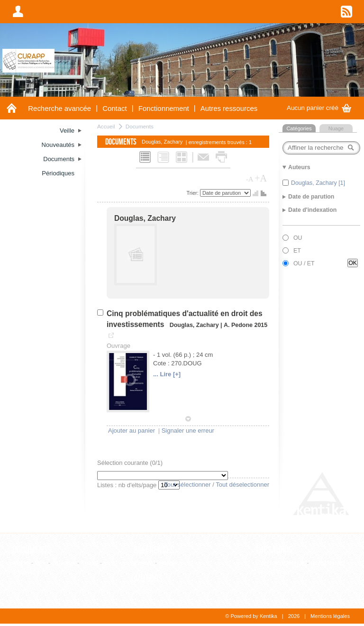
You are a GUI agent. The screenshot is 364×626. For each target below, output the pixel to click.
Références (154, 550)
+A (261, 178)
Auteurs (148, 579)
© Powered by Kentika (251, 616)
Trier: (193, 193)
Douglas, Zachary (145, 218)
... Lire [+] (167, 374)
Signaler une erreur (188, 431)
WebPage (26, 572)
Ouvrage (64, 563)
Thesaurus (274, 550)
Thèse (90, 563)
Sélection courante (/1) (130, 463)
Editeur (143, 563)
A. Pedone (238, 325)
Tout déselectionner (242, 485)
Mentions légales (330, 616)
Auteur (143, 591)
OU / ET (304, 263)
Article (21, 563)
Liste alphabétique (280, 563)
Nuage (336, 128)
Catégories (299, 128)
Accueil (106, 126)
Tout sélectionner (187, 485)
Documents (140, 126)
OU (298, 238)
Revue (168, 563)
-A (250, 179)
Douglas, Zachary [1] (318, 183)
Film (41, 563)
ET (297, 251)
